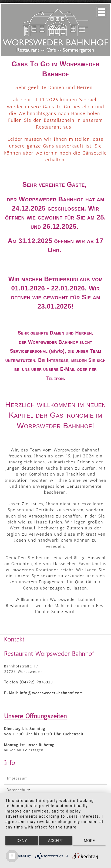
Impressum (17, 778)
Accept (55, 841)
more (89, 841)
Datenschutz (19, 790)
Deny (22, 841)
